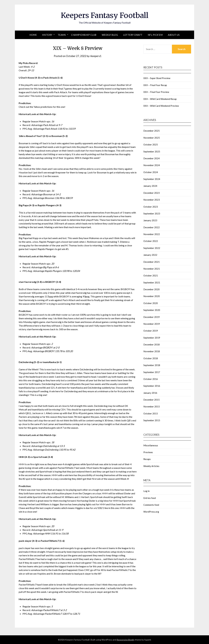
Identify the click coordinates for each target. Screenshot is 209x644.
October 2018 (151, 358)
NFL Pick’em (155, 35)
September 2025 (152, 152)
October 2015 (151, 413)
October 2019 (151, 331)
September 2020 (152, 310)
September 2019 (152, 338)
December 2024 (152, 158)
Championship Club (84, 35)
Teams (62, 35)
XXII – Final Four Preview (156, 92)
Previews (148, 452)
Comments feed (151, 505)
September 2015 (152, 420)
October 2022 (151, 241)
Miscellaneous (151, 445)
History (47, 35)
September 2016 (152, 386)
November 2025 (152, 138)
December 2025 (152, 131)
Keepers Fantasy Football (105, 15)
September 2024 (152, 179)
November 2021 (152, 269)
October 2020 (151, 303)
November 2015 (152, 406)
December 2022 (152, 227)
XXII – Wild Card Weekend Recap (160, 99)
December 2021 (152, 262)
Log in (146, 491)
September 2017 (152, 372)
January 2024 (150, 186)
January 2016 (150, 393)
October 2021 (151, 276)
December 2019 (152, 317)
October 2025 (151, 145)
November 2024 (152, 165)
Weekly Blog (110, 35)
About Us (174, 35)
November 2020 (152, 296)
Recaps (147, 459)
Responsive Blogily (126, 640)
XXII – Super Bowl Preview (157, 78)
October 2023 (151, 207)
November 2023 (152, 200)
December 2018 (152, 344)
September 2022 (152, 248)
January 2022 (150, 255)
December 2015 (152, 400)
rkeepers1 (96, 56)
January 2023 (150, 220)
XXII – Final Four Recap (155, 85)
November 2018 (152, 351)
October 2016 (151, 379)
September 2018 (152, 365)
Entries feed (150, 498)
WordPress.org (151, 512)
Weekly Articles (151, 466)
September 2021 (152, 282)
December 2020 (152, 289)
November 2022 (152, 234)
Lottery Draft (133, 35)
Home (33, 35)
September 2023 (152, 214)
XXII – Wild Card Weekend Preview (161, 106)
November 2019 (152, 324)
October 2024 (151, 172)
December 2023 (152, 193)
